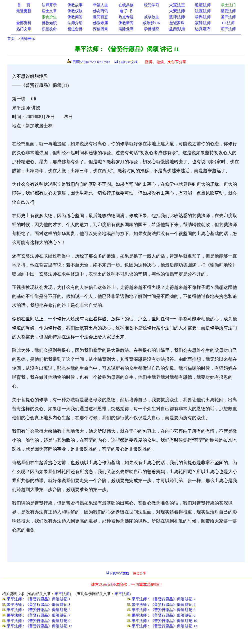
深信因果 (100, 29)
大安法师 (177, 11)
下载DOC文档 (128, 62)
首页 (11, 39)
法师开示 (28, 39)
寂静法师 (203, 23)
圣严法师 (228, 17)
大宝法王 (177, 5)
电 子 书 (126, 11)
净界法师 (203, 17)
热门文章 (24, 29)
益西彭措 (177, 29)
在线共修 (126, 5)
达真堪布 (203, 29)
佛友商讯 (100, 11)
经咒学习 (151, 5)
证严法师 (228, 29)
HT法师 (228, 23)
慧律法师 (177, 17)
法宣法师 (203, 11)
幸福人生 (100, 5)
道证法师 (203, 5)
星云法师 (228, 11)
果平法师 (62, 594)
